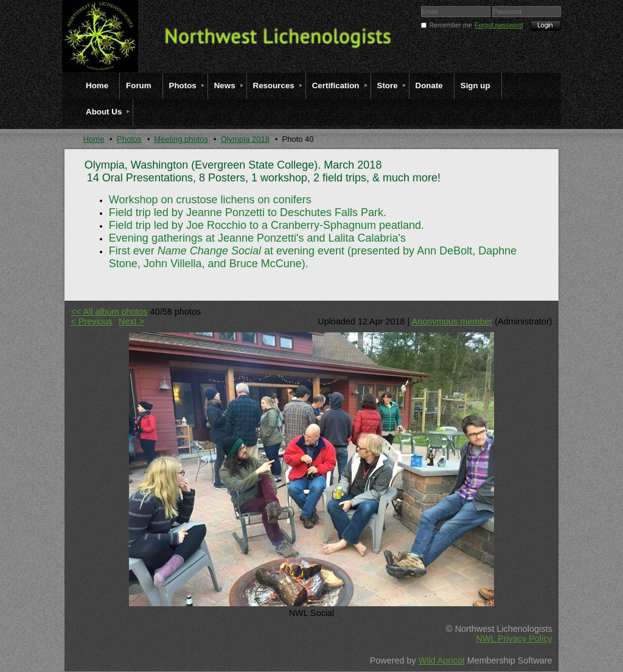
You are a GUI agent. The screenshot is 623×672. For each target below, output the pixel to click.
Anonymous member (452, 321)
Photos (129, 139)
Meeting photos (181, 139)
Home (94, 139)
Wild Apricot (442, 660)
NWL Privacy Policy (514, 639)
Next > (131, 321)
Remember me (450, 25)
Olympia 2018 (245, 139)
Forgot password (499, 25)
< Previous (91, 321)
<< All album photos (109, 312)
